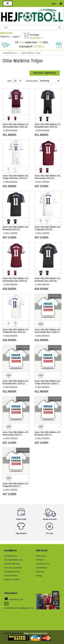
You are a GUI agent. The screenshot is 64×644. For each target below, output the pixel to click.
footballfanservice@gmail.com (19, 605)
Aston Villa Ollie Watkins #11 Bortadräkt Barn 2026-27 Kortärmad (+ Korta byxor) (16, 384)
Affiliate (40, 560)
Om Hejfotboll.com (13, 560)
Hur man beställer (13, 568)
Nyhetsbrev (42, 568)
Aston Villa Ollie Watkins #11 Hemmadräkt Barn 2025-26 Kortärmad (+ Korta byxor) (16, 127)
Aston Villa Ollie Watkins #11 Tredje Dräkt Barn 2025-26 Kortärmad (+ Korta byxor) (16, 178)
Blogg (39, 576)
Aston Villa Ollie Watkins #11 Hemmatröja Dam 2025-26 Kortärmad (16, 281)
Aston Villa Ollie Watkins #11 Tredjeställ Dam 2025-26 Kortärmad (16, 332)
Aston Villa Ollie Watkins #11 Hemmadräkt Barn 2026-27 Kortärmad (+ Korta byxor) (48, 332)
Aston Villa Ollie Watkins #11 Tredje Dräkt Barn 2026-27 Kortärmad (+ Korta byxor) (48, 384)
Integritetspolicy (12, 572)
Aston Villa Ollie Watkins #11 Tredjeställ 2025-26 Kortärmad (48, 230)
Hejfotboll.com (14, 599)
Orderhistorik (43, 564)
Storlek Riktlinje (12, 564)
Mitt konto (6, 33)
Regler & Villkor (12, 579)
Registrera (5, 37)
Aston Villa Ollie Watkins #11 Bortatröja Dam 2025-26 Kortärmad (48, 281)
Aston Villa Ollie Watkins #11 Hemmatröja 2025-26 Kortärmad (48, 178)
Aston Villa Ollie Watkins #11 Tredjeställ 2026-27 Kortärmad (16, 486)
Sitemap (40, 572)
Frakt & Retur (11, 576)
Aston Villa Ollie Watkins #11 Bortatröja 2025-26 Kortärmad (16, 230)
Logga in (16, 37)
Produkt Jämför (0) (45, 73)
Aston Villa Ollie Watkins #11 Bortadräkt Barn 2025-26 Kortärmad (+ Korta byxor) (48, 127)
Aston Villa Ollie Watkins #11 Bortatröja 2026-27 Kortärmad (48, 435)
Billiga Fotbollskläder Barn (36, 633)
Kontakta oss (11, 556)
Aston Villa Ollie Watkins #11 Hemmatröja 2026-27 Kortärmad (16, 435)
